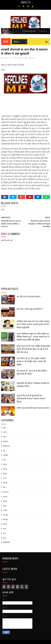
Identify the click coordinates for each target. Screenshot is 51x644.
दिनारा (5, 469)
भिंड (4, 487)
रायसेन (5, 510)
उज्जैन (5, 432)
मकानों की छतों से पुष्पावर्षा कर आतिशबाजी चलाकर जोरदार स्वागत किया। (31, 398)
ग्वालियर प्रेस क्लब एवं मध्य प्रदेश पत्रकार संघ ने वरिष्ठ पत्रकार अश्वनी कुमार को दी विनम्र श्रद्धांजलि (33, 324)
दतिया (5, 464)
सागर (5, 529)
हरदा (34, 58)
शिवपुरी (5, 519)
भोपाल (5, 496)
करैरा (5, 437)
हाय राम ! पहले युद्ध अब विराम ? (30, 309)
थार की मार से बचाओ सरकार (29, 296)
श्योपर (5, 524)
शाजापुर (6, 515)
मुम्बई (5, 501)
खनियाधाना (7, 446)
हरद (4, 533)
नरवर (5, 478)
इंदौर (5, 428)
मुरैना (5, 506)
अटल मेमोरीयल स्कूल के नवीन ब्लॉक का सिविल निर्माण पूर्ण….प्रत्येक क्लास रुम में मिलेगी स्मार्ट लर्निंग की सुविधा (33, 337)
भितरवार (6, 492)
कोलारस (6, 441)
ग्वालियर (6, 455)
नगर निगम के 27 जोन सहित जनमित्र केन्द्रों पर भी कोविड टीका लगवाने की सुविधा (31, 361)
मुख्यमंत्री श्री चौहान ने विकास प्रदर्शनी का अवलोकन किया (33, 385)
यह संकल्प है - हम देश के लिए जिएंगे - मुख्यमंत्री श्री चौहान (32, 372)
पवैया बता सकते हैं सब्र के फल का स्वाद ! (33, 408)
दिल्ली (5, 474)
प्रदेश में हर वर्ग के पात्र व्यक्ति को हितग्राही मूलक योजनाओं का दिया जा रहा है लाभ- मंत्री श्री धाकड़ (33, 349)
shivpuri (7, 542)
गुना (4, 451)
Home (6, 42)
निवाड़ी (5, 483)
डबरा (5, 460)
